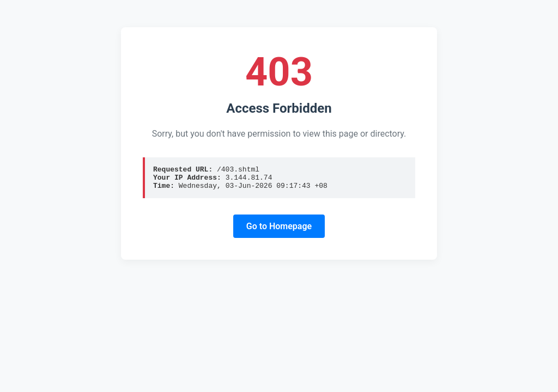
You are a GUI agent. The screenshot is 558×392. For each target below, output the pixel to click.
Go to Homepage (279, 231)
